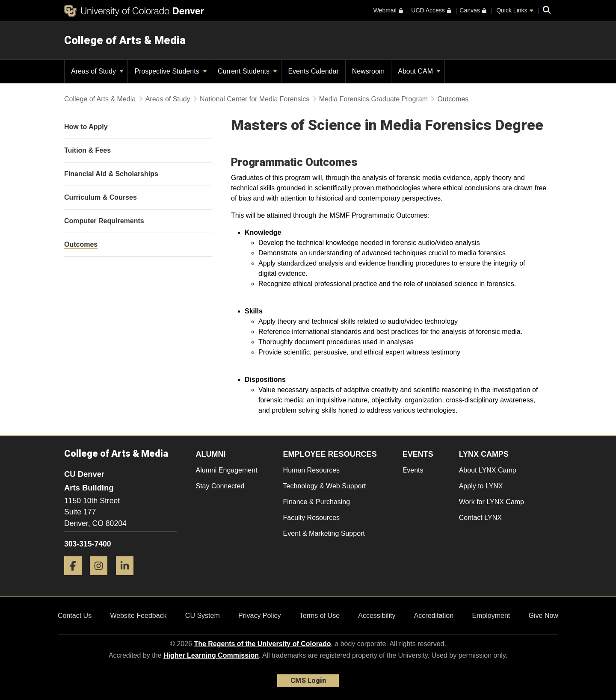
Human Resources (312, 470)
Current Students (247, 71)
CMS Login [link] (308, 681)
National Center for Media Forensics (255, 99)
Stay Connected (220, 486)
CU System (203, 616)
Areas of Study (97, 71)
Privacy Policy (260, 616)
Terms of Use (320, 616)
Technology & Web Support (325, 486)
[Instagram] (102, 578)
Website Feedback (138, 616)
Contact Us (75, 616)
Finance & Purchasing (317, 502)
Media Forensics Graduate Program (373, 99)
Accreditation (434, 616)
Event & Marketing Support (324, 533)
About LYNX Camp (488, 470)
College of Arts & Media (125, 40)
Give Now (543, 616)
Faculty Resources (312, 518)
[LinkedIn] (128, 578)
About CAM (419, 71)
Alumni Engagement (227, 470)
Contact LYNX (480, 518)
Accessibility (377, 616)
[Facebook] (76, 578)
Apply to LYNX (481, 486)
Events (413, 470)
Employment (491, 616)
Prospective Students (171, 71)
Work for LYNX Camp (492, 502)
